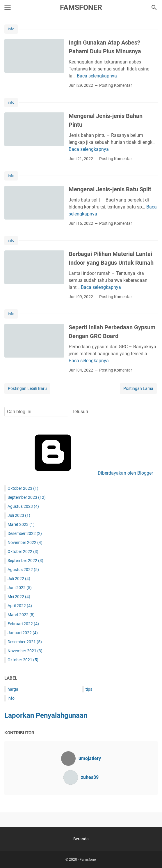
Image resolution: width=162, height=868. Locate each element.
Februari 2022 (23, 624)
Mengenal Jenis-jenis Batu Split (110, 189)
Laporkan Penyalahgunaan (46, 715)
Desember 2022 (25, 533)
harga (13, 689)
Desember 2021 (25, 642)
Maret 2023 (21, 524)
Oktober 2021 (23, 660)
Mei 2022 (19, 597)
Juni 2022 (20, 588)
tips (89, 689)
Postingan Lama (138, 388)
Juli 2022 (19, 579)
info (11, 29)
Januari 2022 (23, 633)
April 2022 (20, 606)
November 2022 (25, 542)
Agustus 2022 (23, 570)
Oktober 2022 (23, 551)
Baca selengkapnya (97, 76)
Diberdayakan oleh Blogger (81, 473)
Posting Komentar (116, 85)
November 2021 (25, 651)
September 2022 (25, 561)
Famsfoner (81, 7)
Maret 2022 (21, 615)
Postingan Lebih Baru (27, 388)
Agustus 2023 (23, 506)
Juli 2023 (19, 515)
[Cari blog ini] (154, 8)
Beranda (81, 839)
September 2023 (27, 497)
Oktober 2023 (23, 488)
